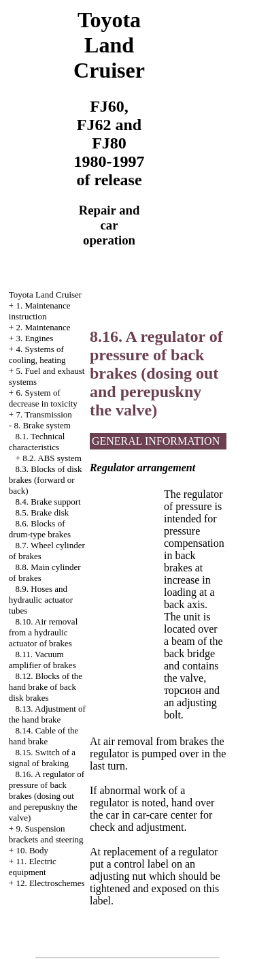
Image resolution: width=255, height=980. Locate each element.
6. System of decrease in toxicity (43, 398)
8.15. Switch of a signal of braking (42, 758)
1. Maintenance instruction (40, 311)
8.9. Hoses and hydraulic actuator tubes (41, 600)
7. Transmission (44, 414)
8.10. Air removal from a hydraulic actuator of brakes (43, 632)
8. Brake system (42, 425)
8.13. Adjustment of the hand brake (47, 714)
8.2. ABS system (52, 458)
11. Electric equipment (33, 867)
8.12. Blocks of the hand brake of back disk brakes (46, 687)
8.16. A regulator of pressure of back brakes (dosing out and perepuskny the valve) (47, 796)
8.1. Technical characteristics (37, 442)
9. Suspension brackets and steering (46, 834)
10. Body (32, 850)
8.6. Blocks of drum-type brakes (40, 529)
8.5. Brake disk (42, 512)
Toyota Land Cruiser (45, 295)
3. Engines (34, 338)
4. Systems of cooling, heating (37, 354)
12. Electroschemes (50, 883)
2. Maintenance (43, 327)
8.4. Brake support (48, 502)
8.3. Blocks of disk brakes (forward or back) (46, 480)
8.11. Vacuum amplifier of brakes (42, 660)
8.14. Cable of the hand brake (44, 736)
